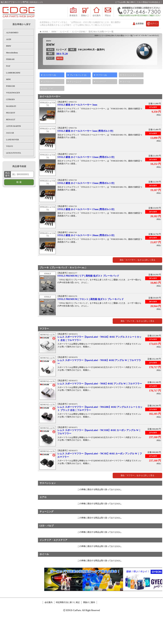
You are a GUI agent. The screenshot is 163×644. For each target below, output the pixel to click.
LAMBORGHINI (13, 73)
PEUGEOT (11, 113)
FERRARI (10, 59)
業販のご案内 (89, 612)
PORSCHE (11, 86)
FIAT (8, 66)
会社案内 (49, 612)
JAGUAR (10, 133)
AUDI (9, 39)
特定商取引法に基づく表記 (68, 612)
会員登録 (140, 24)
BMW (49, 51)
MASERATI (11, 106)
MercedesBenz (12, 53)
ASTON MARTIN (13, 126)
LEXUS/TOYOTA (14, 153)
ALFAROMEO (12, 33)
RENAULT (11, 120)
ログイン (154, 24)
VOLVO (9, 146)
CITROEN (10, 99)
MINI (8, 79)
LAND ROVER (12, 140)
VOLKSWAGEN (13, 93)
